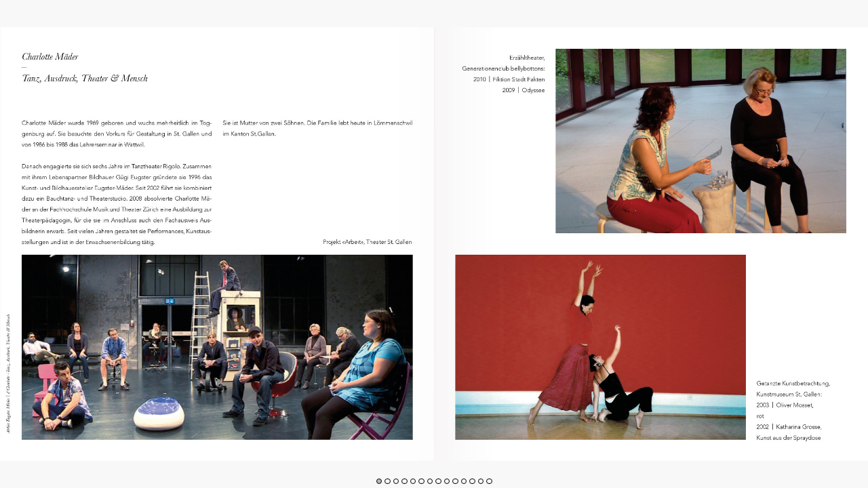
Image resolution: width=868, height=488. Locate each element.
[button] (379, 482)
